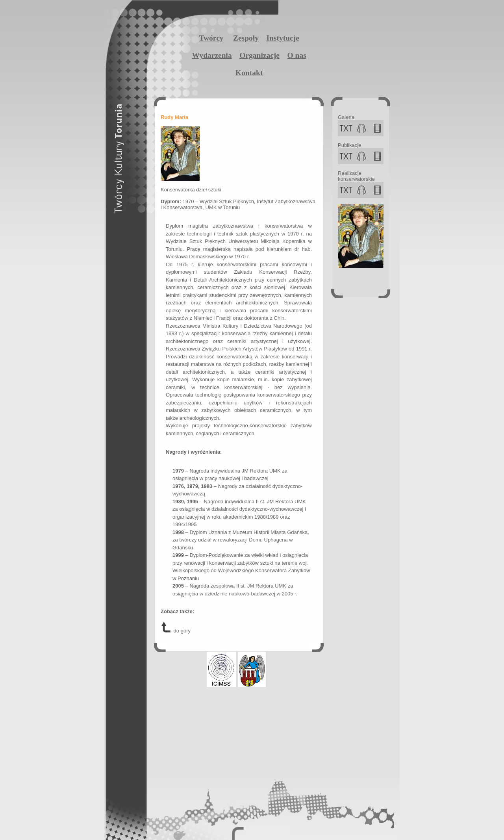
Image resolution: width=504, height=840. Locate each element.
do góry (176, 631)
